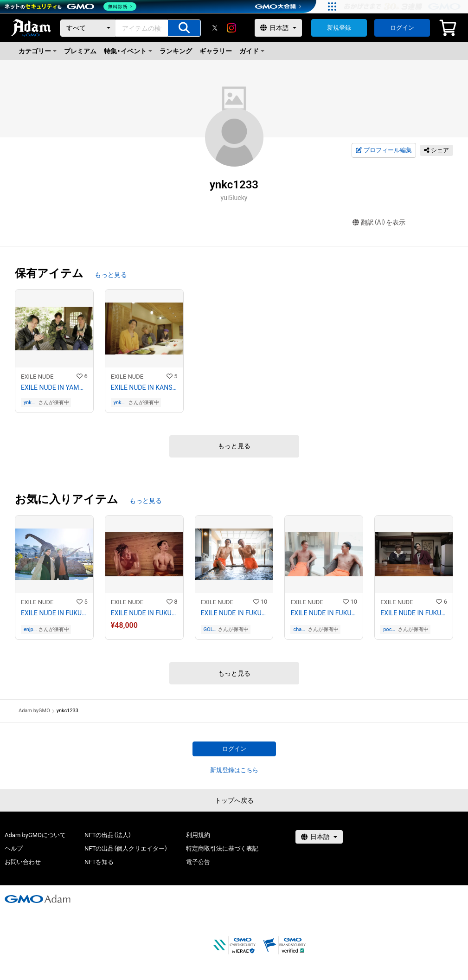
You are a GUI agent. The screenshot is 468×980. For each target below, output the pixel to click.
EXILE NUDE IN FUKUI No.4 (324, 613)
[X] (215, 28)
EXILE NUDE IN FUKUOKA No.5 (414, 613)
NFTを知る (99, 862)
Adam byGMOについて (35, 835)
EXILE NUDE (37, 377)
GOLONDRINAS (210, 629)
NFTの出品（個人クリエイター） (126, 848)
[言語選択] (278, 28)
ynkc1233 (30, 403)
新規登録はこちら (234, 770)
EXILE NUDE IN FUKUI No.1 (54, 613)
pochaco (389, 629)
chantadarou (300, 629)
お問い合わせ (23, 862)
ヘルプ (14, 848)
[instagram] (231, 28)
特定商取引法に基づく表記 (222, 848)
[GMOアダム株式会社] (38, 899)
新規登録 (339, 28)
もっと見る (111, 275)
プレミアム (80, 51)
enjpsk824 (30, 629)
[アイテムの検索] (184, 28)
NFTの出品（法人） (108, 835)
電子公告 (198, 862)
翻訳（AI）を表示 (379, 222)
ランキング (176, 51)
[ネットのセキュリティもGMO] (71, 6)
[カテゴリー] (88, 28)
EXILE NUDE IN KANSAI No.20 (144, 387)
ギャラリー (216, 51)
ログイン (402, 28)
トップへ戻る (234, 800)
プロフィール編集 (384, 150)
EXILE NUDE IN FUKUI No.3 (234, 613)
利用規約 (198, 835)
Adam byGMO (34, 711)
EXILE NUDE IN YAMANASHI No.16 (54, 387)
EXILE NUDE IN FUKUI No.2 (144, 613)
